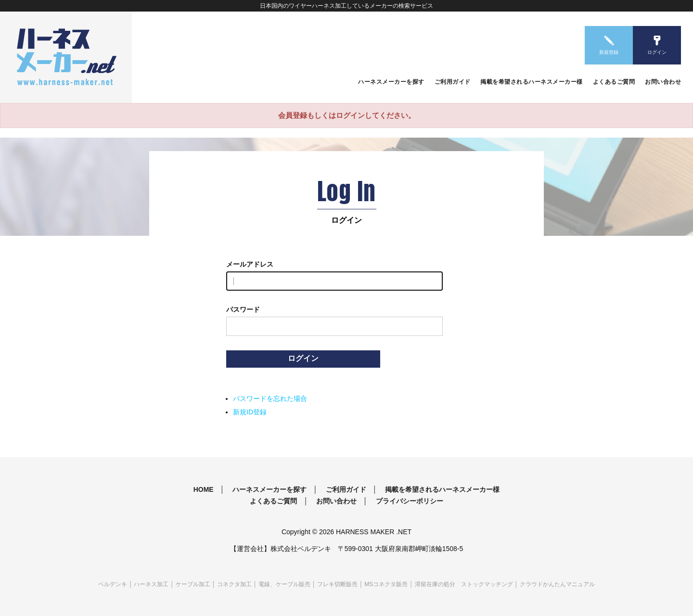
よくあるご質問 (614, 82)
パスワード (243, 309)
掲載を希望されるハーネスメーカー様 (532, 82)
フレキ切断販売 (337, 584)
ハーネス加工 (151, 584)
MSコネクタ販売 (386, 584)
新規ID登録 (250, 412)
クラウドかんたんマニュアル (557, 584)
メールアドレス (250, 264)
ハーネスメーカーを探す (391, 82)
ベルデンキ (113, 584)
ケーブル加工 (193, 584)
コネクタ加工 (234, 584)
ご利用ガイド (453, 82)
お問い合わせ (663, 82)
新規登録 (609, 52)
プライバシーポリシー (410, 501)
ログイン (657, 52)
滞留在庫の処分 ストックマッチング (464, 584)
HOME (204, 489)
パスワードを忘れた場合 (270, 398)
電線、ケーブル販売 (284, 584)
